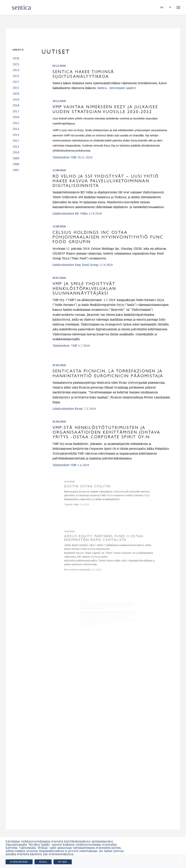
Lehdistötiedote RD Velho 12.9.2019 (77, 213)
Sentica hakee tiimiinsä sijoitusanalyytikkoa (83, 74)
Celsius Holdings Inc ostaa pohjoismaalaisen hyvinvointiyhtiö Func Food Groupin (108, 237)
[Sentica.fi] (15, 7)
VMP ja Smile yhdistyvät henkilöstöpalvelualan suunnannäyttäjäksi (89, 294)
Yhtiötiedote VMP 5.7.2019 (79, 339)
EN (162, 7)
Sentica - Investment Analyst (116, 88)
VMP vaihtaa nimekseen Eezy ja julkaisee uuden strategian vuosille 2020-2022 (105, 109)
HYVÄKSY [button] (63, 862)
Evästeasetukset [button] (19, 862)
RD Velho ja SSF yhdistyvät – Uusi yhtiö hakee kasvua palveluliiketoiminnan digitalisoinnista (106, 181)
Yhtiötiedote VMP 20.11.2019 (72, 157)
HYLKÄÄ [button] (43, 862)
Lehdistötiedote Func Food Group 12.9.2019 (83, 265)
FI (170, 7)
